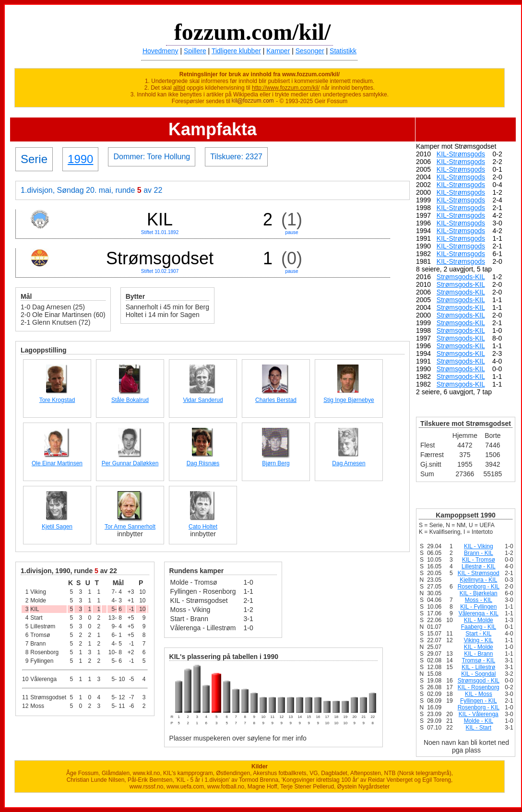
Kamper (278, 51)
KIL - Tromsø (479, 560)
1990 (80, 159)
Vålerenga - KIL (479, 613)
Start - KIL (478, 634)
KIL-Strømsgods (461, 154)
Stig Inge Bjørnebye (349, 400)
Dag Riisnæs (203, 463)
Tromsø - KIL (479, 660)
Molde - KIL (479, 721)
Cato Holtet (203, 527)
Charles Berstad (276, 400)
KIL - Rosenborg (479, 687)
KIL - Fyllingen (478, 607)
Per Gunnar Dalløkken (130, 463)
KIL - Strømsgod (479, 573)
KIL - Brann (478, 654)
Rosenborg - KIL (479, 587)
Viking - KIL (479, 640)
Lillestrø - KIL (479, 566)
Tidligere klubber (236, 51)
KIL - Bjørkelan (479, 593)
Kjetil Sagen (57, 527)
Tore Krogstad (57, 400)
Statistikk (343, 51)
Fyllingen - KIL (479, 701)
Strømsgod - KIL (479, 681)
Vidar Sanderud (203, 400)
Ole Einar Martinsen (57, 463)
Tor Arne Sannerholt (130, 527)
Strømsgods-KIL (461, 277)
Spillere (195, 51)
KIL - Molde (479, 620)
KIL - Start (479, 728)
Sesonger (310, 51)
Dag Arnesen (349, 463)
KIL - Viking (479, 546)
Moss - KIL (479, 600)
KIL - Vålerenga (479, 714)
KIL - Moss (479, 694)
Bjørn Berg (276, 463)
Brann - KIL (479, 553)
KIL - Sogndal (478, 674)
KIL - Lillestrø (478, 667)
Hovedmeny (160, 51)
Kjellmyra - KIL (478, 580)
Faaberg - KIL (479, 627)
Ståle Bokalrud (130, 400)
